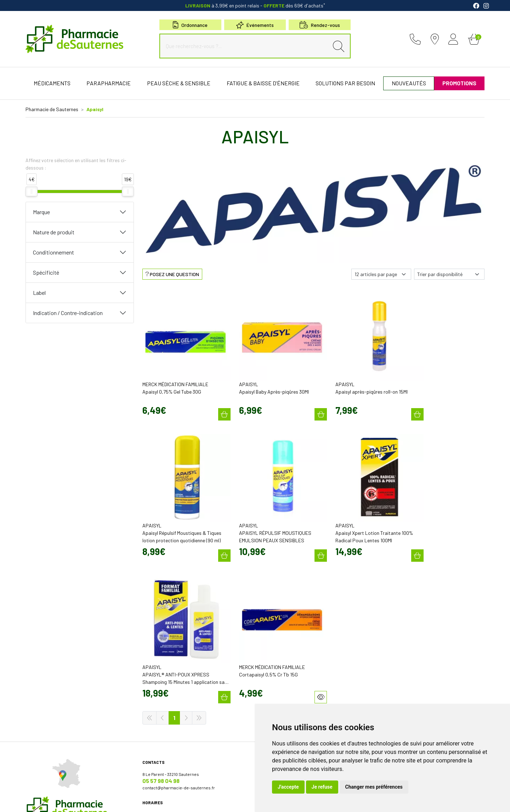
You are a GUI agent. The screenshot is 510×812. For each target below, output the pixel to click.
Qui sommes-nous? (278, 615)
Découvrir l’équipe (277, 621)
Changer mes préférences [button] (374, 787)
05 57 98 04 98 (161, 621)
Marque (41, 212)
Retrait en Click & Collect (400, 645)
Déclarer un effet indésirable (287, 634)
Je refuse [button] (322, 787)
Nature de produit (54, 232)
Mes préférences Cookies (221, 800)
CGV (121, 800)
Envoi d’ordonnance (278, 667)
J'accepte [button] (288, 787)
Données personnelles (151, 800)
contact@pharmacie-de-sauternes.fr (179, 628)
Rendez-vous (272, 680)
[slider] (32, 191)
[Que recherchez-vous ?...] (246, 46)
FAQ (263, 693)
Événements (255, 25)
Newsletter (270, 686)
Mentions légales (95, 800)
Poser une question (278, 628)
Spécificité (46, 272)
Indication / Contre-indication (68, 313)
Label (39, 293)
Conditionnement (53, 252)
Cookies (185, 800)
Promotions (271, 661)
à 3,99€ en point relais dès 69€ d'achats (255, 5)
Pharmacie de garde (279, 699)
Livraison (385, 652)
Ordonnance (190, 25)
